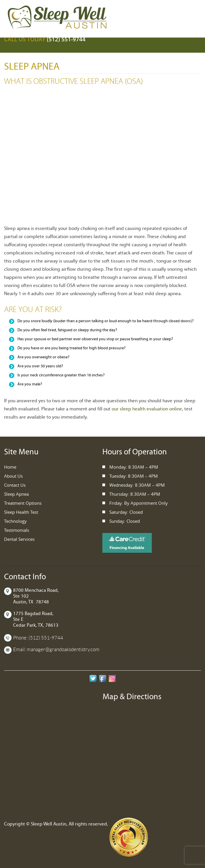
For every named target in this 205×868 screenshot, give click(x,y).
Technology (15, 521)
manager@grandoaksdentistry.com (63, 649)
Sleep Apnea (16, 494)
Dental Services (19, 539)
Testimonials (17, 530)
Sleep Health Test (21, 512)
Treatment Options (23, 503)
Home (10, 467)
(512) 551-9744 (66, 39)
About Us (13, 476)
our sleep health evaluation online (147, 409)
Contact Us (15, 485)
